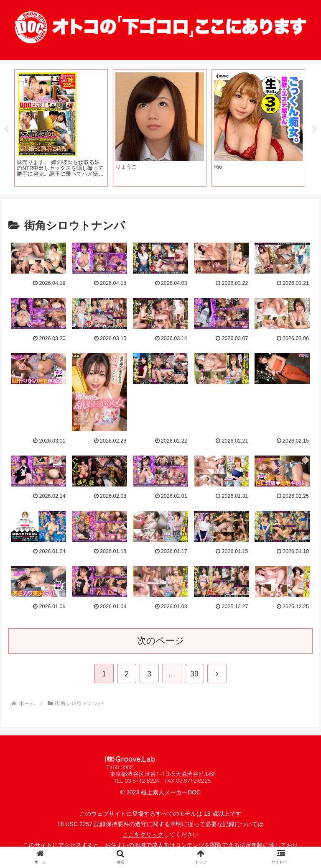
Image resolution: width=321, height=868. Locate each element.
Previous (6, 129)
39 (194, 674)
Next (315, 129)
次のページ (161, 641)
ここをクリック (143, 835)
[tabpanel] (61, 128)
